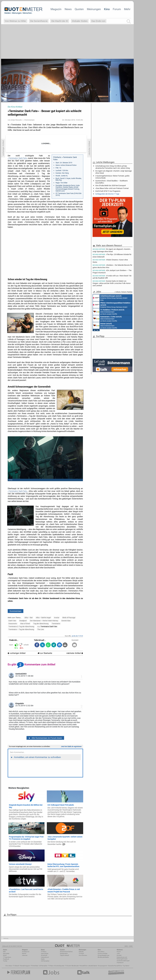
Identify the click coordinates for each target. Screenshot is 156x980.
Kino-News (101, 952)
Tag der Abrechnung (41, 623)
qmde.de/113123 (77, 636)
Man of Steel (25, 623)
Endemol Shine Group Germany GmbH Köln (110, 298)
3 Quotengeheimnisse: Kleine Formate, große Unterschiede (112, 177)
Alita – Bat (29, 618)
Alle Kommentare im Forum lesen (45, 738)
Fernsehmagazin (25, 966)
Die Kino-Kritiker (103, 953)
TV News (51, 966)
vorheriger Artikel (17, 653)
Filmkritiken (35, 966)
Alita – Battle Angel (43, 618)
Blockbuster (75, 966)
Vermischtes (45, 953)
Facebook (6, 959)
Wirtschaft (44, 955)
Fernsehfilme (84, 966)
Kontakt (119, 955)
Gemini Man (66, 621)
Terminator (56, 623)
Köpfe (43, 959)
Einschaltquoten (59, 966)
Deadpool (23, 621)
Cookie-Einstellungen (123, 961)
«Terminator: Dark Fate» (18, 158)
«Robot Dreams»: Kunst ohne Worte (110, 261)
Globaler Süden (80, 21)
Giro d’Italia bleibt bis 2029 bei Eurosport (111, 185)
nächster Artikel (75, 653)
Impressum (120, 963)
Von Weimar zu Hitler (15, 21)
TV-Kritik (81, 953)
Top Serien (126, 966)
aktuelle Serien (93, 966)
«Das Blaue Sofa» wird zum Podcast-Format (112, 188)
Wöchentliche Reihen (66, 952)
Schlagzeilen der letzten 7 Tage (107, 194)
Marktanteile (64, 953)
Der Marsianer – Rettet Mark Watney (44, 621)
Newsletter (6, 953)
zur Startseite (45, 653)
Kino (107, 9)
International (45, 957)
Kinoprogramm (103, 966)
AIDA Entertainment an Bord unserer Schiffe (109, 312)
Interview (25, 955)
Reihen (24, 953)
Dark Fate (12, 621)
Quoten (79, 9)
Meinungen (94, 9)
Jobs (118, 953)
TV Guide (68, 966)
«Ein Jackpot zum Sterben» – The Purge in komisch (112, 271)
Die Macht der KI (60, 21)
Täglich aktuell (64, 955)
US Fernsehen (43, 966)
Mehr (127, 9)
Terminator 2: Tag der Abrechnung (21, 626)
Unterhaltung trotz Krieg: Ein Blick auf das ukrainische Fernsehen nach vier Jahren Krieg (113, 167)
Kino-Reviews (83, 955)
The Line (41, 629)
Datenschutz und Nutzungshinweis (122, 958)
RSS (4, 952)
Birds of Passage (69, 618)
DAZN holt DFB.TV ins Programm (108, 191)
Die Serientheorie (39, 21)
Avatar (57, 618)
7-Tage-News (7, 957)
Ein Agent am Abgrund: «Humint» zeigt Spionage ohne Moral (114, 172)
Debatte (81, 952)
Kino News (9, 966)
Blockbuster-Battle (103, 957)
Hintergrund (26, 952)
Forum (117, 9)
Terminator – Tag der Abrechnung (21, 629)
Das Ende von (98, 21)
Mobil (5, 955)
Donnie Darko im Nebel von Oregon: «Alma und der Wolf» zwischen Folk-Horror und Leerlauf (112, 283)
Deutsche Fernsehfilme (115, 966)
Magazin (56, 9)
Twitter (5, 961)
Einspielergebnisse (103, 955)
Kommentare (16, 611)
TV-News (44, 952)
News (68, 9)
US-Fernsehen (45, 961)
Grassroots (13, 623)
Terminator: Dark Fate (47, 626)
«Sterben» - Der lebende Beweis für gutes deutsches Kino (112, 266)
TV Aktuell (16, 966)
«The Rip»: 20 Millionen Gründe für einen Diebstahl (112, 255)
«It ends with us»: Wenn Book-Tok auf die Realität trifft (112, 277)
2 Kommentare (29, 120)
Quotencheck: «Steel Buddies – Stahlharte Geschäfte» (111, 182)
